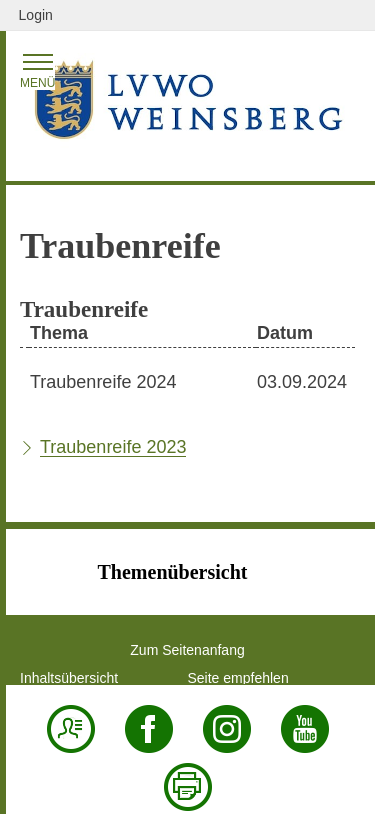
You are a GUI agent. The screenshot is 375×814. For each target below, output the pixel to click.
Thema (59, 333)
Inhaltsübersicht (69, 678)
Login (36, 15)
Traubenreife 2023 (113, 447)
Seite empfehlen (238, 678)
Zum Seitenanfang (187, 650)
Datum (285, 333)
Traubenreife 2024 (103, 382)
